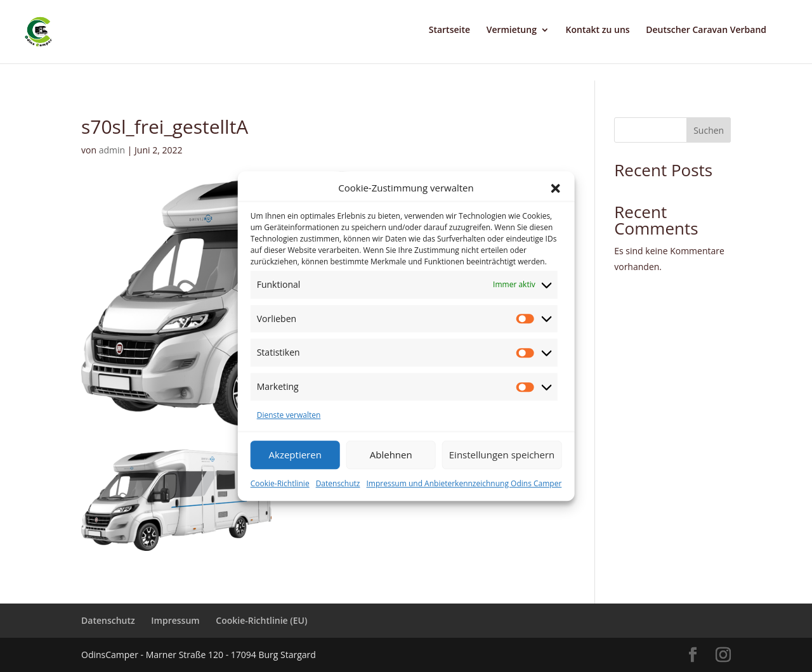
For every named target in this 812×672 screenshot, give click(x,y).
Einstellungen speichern (502, 455)
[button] (555, 188)
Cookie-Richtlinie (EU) (261, 620)
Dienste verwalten (289, 415)
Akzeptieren (295, 455)
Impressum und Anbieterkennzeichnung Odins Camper (464, 483)
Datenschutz (338, 483)
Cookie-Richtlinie (280, 483)
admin (112, 150)
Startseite (449, 30)
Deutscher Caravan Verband (706, 30)
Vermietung (512, 30)
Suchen (709, 130)
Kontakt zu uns (598, 30)
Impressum (175, 620)
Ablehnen (391, 455)
